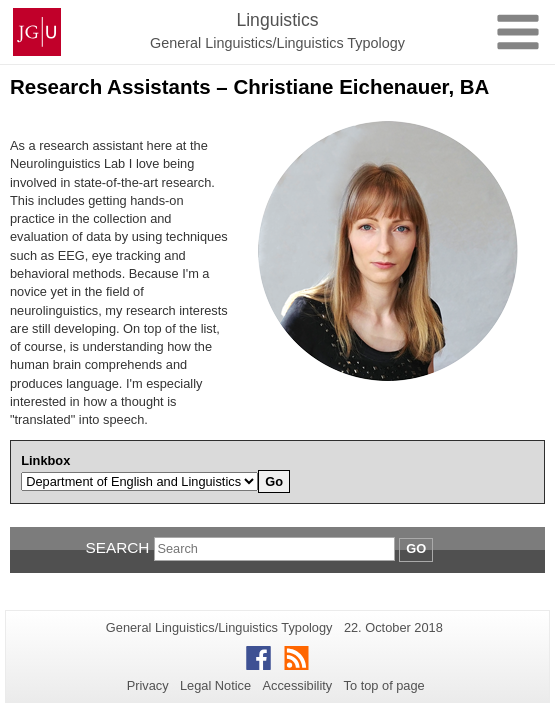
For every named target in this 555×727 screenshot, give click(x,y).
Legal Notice (215, 685)
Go (416, 548)
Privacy (148, 685)
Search (117, 547)
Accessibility (298, 685)
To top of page (384, 685)
